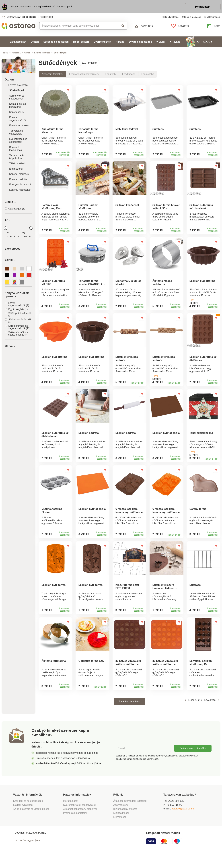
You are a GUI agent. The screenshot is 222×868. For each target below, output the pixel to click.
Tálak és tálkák (17, 164)
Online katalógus (170, 17)
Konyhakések (17, 112)
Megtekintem (203, 7)
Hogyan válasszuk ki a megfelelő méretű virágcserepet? (41, 7)
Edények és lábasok (20, 185)
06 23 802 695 (176, 814)
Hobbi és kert (81, 42)
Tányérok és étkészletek (16, 132)
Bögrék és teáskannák (16, 149)
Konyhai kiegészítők (20, 190)
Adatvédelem (120, 818)
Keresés (123, 26)
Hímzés (120, 42)
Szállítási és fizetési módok (28, 814)
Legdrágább (129, 74)
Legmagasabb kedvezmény (84, 74)
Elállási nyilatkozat (23, 818)
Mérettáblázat (71, 814)
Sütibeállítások (121, 826)
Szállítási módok (212, 17)
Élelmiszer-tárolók (19, 126)
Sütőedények (17, 90)
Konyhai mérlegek (19, 174)
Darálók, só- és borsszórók (18, 105)
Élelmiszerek (16, 169)
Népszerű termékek (52, 74)
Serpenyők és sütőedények (17, 97)
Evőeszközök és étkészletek (18, 140)
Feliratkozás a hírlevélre (193, 761)
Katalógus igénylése (191, 17)
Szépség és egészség (56, 42)
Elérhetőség (120, 830)
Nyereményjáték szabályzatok (80, 818)
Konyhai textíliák (18, 179)
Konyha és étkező (42, 53)
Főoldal (5, 53)
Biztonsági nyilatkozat (125, 822)
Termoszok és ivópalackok (17, 157)
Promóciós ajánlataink (75, 826)
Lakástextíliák (18, 42)
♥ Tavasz (175, 42)
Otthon (35, 42)
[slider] (6, 228)
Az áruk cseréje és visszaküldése (31, 822)
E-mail (121, 761)
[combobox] (77, 26)
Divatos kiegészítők (140, 42)
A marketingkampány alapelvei (80, 822)
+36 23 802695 (29, 17)
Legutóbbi (111, 74)
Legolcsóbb (148, 74)
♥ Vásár (161, 42)
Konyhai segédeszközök (18, 119)
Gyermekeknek (102, 42)
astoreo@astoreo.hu (183, 821)
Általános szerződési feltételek (130, 814)
